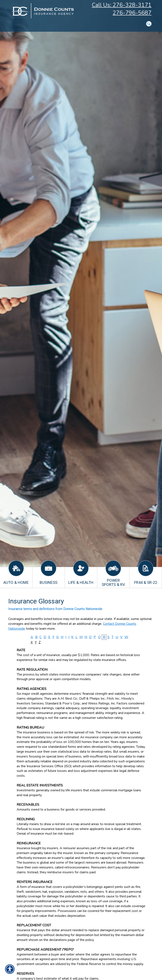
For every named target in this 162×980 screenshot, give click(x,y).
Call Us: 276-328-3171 (122, 5)
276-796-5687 (132, 13)
